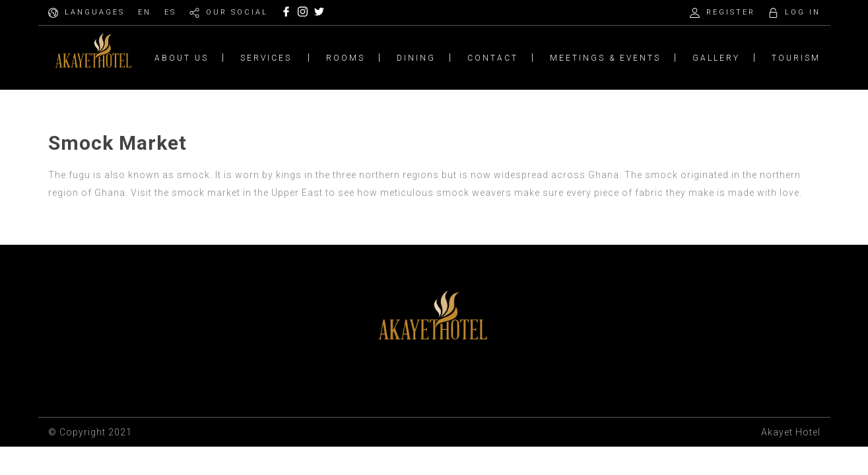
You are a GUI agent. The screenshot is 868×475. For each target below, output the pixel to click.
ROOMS (346, 58)
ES (170, 12)
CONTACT (493, 58)
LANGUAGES (95, 12)
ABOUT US (182, 58)
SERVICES (266, 58)
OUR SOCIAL (237, 12)
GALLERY (716, 58)
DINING (416, 58)
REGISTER (731, 12)
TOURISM (796, 58)
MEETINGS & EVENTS (605, 58)
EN (145, 12)
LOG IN (803, 12)
